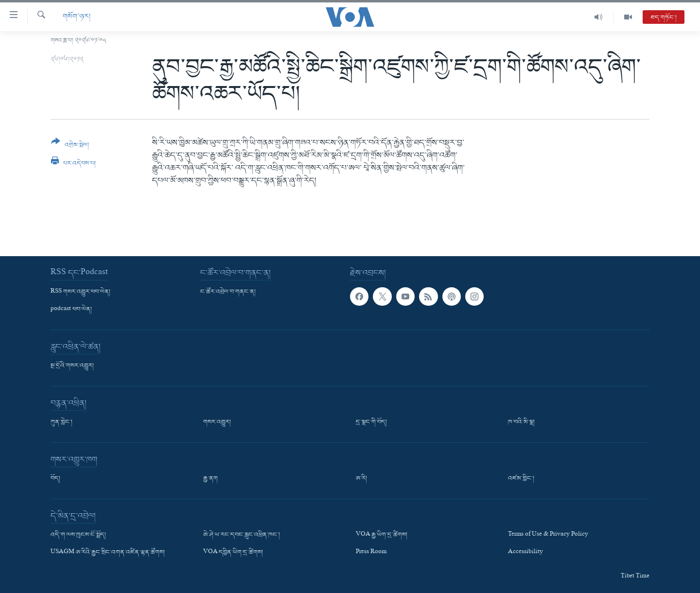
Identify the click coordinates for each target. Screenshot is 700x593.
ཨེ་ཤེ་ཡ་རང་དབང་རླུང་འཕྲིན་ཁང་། (242, 535)
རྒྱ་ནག (210, 479)
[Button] (70, 147)
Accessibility (525, 553)
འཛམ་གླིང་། (521, 479)
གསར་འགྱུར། (217, 422)
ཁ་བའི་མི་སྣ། (521, 422)
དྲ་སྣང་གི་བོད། (371, 422)
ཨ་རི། (361, 479)
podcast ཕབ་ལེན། (71, 310)
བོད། (55, 479)
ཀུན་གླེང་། (61, 422)
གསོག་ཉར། (77, 17)
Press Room (371, 553)
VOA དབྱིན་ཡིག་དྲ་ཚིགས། (233, 553)
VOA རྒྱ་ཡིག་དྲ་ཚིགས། (382, 535)
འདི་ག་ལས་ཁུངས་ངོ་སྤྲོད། (78, 535)
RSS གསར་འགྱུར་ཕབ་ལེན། (80, 292)
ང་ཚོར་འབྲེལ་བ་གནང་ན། (228, 292)
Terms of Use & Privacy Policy (548, 535)
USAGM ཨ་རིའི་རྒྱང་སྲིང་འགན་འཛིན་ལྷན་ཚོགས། (108, 553)
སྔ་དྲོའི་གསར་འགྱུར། (72, 366)
